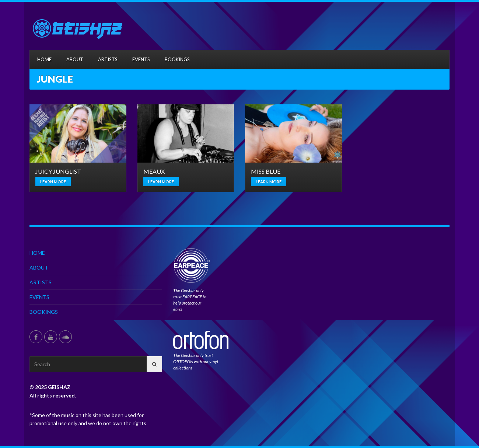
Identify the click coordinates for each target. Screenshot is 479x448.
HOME (44, 59)
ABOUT (75, 59)
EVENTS (141, 59)
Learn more (53, 182)
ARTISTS (108, 59)
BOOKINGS (177, 59)
